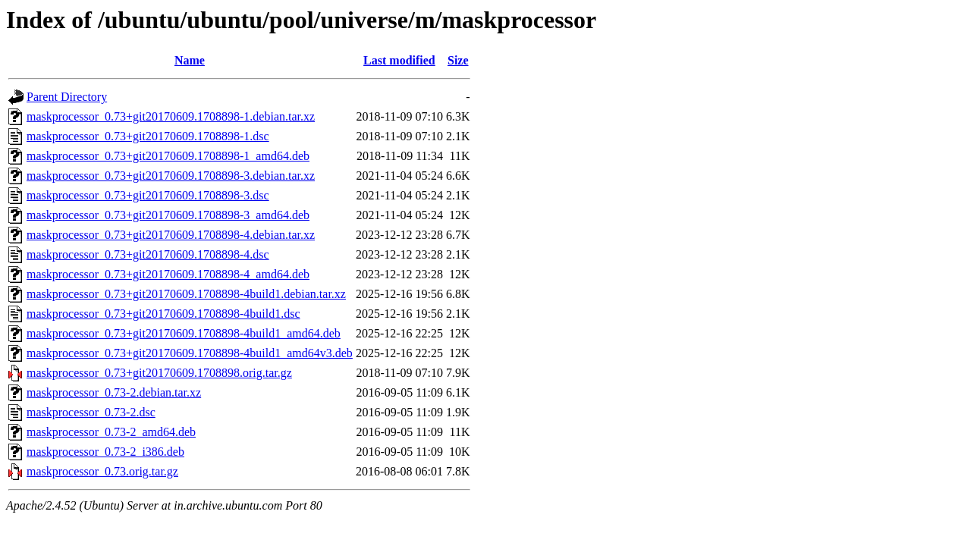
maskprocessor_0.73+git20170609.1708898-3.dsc (148, 195)
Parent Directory (67, 97)
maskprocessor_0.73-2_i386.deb (105, 452)
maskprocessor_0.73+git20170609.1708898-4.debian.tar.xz (171, 235)
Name (190, 60)
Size (458, 60)
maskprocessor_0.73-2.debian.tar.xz (114, 392)
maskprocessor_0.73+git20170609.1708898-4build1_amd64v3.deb (190, 353)
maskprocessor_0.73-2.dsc (91, 412)
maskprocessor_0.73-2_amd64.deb (111, 432)
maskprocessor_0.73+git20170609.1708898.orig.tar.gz (159, 373)
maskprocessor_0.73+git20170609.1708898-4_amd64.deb (168, 274)
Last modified (399, 60)
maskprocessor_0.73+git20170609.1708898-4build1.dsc (163, 314)
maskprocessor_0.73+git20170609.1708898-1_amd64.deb (168, 156)
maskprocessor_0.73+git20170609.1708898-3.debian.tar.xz (171, 176)
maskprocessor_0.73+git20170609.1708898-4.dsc (148, 254)
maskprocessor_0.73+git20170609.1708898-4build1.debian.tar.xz (186, 294)
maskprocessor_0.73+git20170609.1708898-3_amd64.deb (168, 215)
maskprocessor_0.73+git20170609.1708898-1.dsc (148, 136)
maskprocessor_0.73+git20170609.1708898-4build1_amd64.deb (184, 333)
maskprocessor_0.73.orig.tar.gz (102, 471)
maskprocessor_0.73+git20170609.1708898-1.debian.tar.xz (171, 116)
